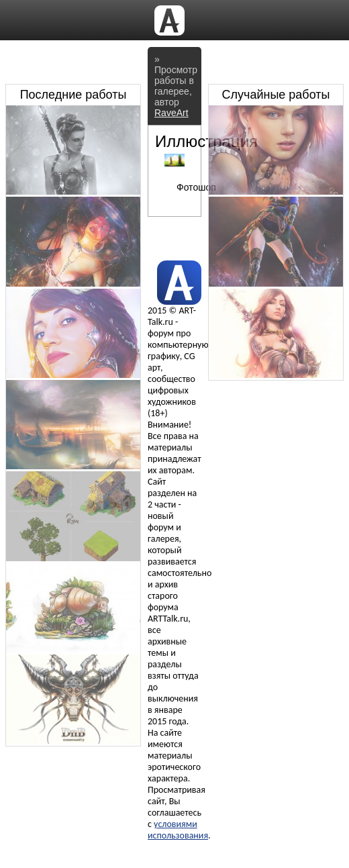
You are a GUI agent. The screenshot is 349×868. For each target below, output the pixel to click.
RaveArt (171, 113)
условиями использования (178, 830)
